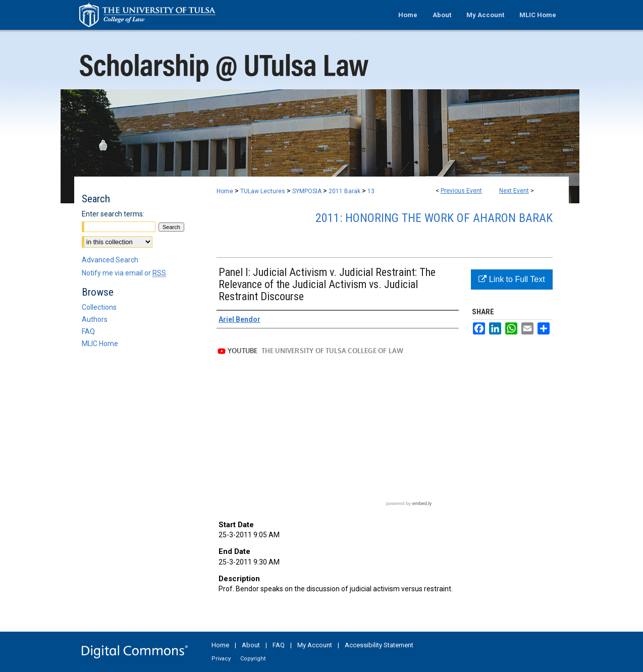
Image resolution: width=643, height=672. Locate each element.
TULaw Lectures (263, 191)
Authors (95, 319)
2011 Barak (345, 191)
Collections (99, 307)
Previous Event (461, 191)
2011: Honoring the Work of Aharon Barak (434, 218)
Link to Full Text (512, 279)
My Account (315, 645)
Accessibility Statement (379, 645)
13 (371, 191)
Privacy (221, 659)
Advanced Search (110, 260)
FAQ (88, 331)
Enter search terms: (113, 214)
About (251, 645)
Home (225, 191)
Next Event (514, 191)
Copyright (253, 659)
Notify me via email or (124, 273)
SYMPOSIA (308, 191)
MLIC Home (100, 344)
